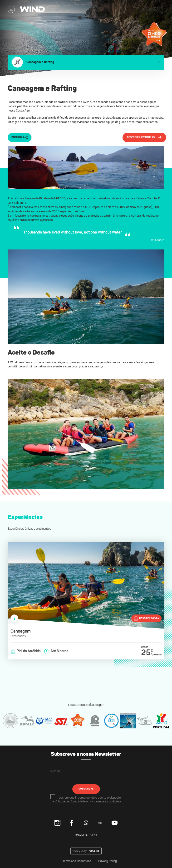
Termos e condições (108, 802)
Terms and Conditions (77, 861)
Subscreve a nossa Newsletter (86, 754)
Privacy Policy (108, 861)
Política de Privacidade (70, 802)
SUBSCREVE (86, 789)
